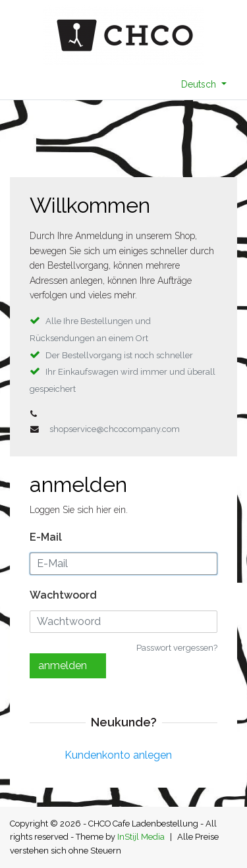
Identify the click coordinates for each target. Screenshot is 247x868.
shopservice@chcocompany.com (115, 429)
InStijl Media (141, 837)
